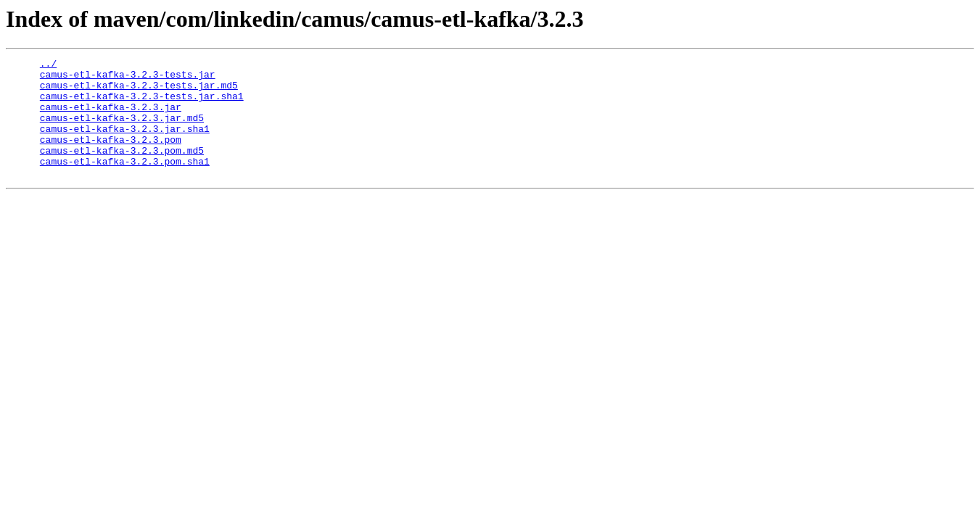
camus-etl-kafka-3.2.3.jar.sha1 (125, 144)
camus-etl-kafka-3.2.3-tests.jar (128, 78)
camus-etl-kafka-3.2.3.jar (111, 117)
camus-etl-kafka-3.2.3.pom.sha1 (125, 183)
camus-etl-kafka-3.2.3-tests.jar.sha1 (142, 104)
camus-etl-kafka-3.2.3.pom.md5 (122, 170)
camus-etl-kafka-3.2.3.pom (111, 157)
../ (48, 65)
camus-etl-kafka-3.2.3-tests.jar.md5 (139, 91)
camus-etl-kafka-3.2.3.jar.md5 (122, 130)
